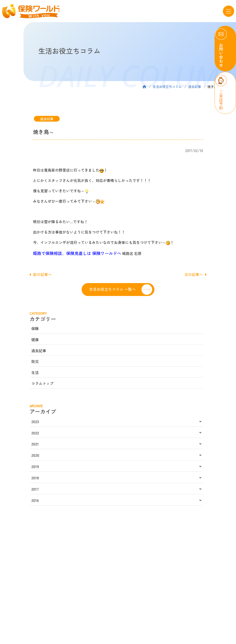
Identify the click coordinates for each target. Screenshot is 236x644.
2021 (35, 444)
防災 (35, 361)
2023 (35, 422)
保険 (35, 328)
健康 (35, 340)
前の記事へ (41, 274)
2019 (35, 466)
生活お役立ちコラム (167, 86)
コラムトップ (42, 383)
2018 (35, 478)
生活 (35, 372)
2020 (35, 455)
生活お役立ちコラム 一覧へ (112, 289)
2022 (35, 433)
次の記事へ (195, 274)
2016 (35, 500)
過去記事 (195, 86)
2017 (35, 489)
